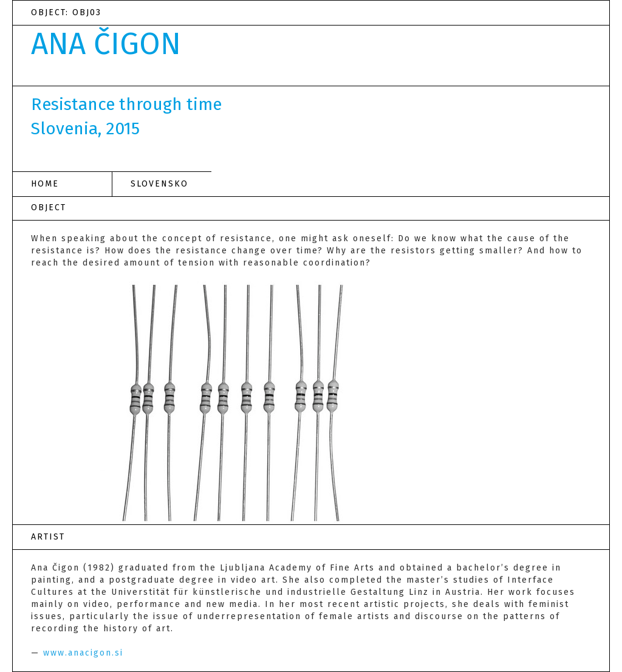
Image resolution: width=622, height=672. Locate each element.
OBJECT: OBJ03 (66, 12)
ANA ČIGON (106, 44)
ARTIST (48, 537)
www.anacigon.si (83, 653)
